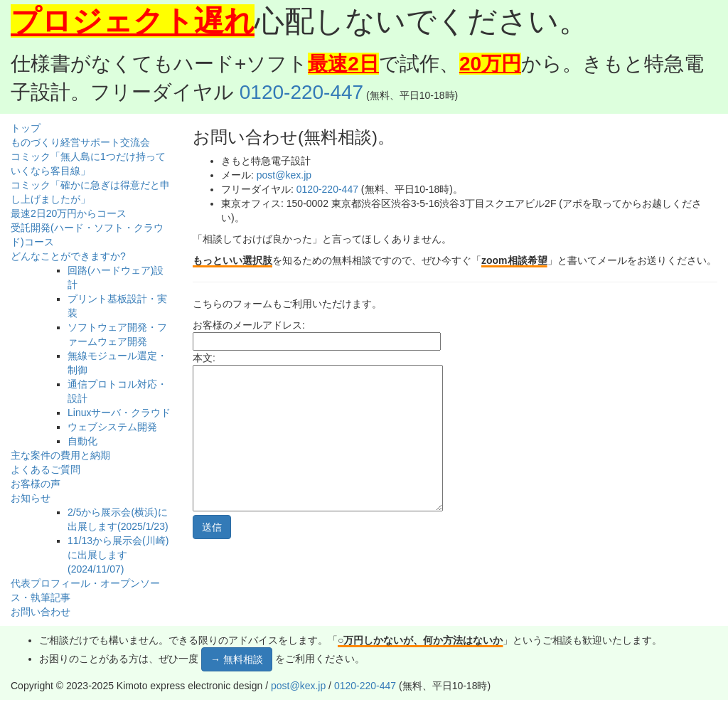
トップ (26, 128)
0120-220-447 (301, 92)
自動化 (82, 441)
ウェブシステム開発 (112, 427)
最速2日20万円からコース (69, 213)
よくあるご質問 (45, 469)
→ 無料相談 (237, 659)
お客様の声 (36, 484)
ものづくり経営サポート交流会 (80, 142)
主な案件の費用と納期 (60, 455)
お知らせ (31, 498)
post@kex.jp (284, 175)
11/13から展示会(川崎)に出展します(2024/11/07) (118, 555)
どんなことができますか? (68, 256)
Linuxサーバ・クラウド (119, 413)
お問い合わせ (41, 612)
